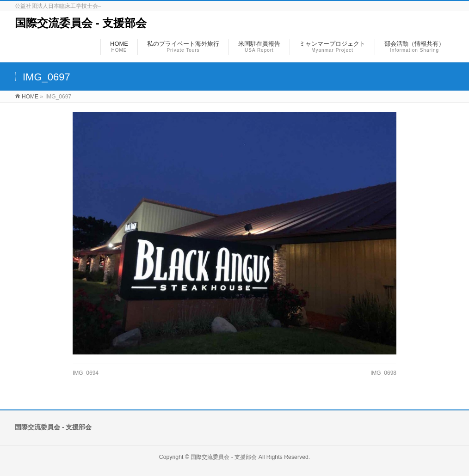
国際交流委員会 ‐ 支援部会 (81, 23)
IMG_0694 (86, 373)
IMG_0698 (383, 373)
